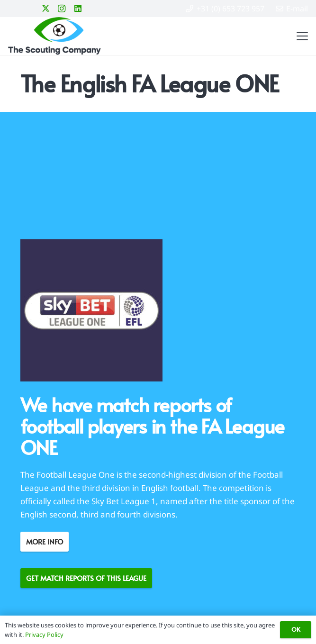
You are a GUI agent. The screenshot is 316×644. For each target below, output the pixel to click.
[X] (45, 9)
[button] (300, 36)
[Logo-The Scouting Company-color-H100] (54, 36)
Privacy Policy (44, 635)
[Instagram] (62, 9)
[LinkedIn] (78, 9)
